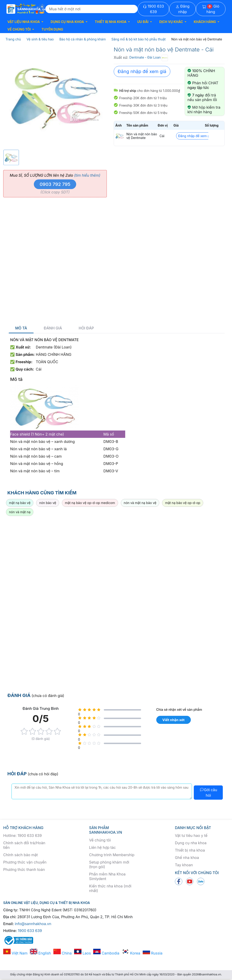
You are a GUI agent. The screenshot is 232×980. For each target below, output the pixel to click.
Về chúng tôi (100, 840)
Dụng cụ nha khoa (191, 843)
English (40, 953)
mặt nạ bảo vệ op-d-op (183, 503)
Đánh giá (53, 328)
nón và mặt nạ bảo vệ (140, 503)
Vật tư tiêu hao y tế (191, 836)
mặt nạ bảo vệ (20, 503)
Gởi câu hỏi (208, 793)
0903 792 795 (55, 184)
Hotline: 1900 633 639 (22, 836)
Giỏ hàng (211, 9)
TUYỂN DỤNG (52, 29)
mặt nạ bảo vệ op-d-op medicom (90, 503)
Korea (131, 953)
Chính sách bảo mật (20, 855)
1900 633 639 (153, 9)
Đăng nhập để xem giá (142, 71)
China (63, 953)
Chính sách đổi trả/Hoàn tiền (24, 845)
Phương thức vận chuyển (25, 862)
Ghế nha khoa (187, 858)
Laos (83, 953)
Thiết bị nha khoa (190, 850)
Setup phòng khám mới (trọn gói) (109, 864)
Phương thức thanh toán (24, 870)
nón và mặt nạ (20, 512)
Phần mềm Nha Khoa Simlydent (107, 876)
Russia (153, 953)
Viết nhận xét (173, 720)
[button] (25, 22)
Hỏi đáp (86, 328)
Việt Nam (15, 953)
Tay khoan (184, 865)
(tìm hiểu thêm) (87, 175)
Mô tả (21, 328)
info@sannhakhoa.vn (33, 924)
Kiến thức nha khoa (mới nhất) (110, 888)
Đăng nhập (183, 9)
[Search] (91, 9)
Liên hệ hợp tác (102, 847)
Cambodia (106, 953)
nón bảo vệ (48, 503)
